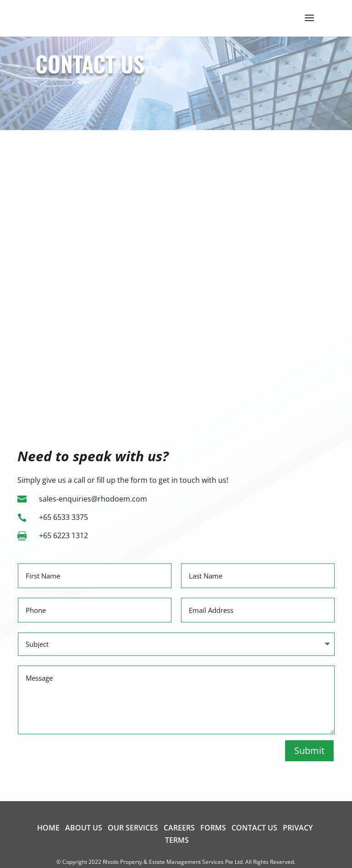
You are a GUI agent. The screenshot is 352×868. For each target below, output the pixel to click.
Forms (213, 828)
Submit (309, 751)
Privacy (298, 828)
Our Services (133, 828)
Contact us (254, 828)
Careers (179, 828)
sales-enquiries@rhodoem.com (93, 499)
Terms (177, 840)
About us (84, 828)
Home (48, 828)
